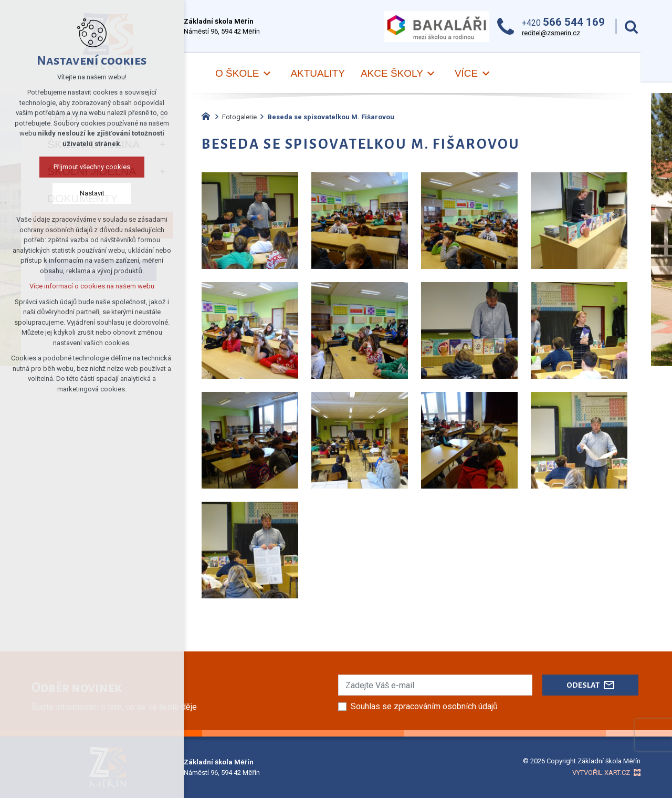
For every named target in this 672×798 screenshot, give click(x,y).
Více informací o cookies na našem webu (92, 286)
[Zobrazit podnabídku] (267, 74)
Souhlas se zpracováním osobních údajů (424, 706)
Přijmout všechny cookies (92, 167)
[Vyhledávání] (631, 27)
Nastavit (92, 193)
